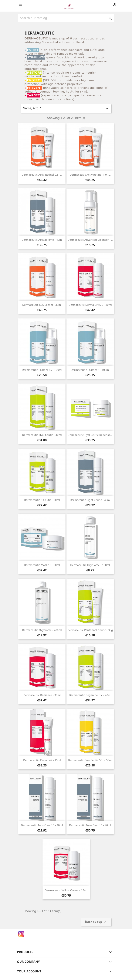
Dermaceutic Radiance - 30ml (42, 695)
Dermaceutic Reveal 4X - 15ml (42, 760)
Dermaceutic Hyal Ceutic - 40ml (42, 435)
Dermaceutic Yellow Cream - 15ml (66, 890)
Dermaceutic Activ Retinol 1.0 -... (90, 175)
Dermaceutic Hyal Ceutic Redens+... (90, 435)
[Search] (66, 18)
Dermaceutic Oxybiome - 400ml (42, 630)
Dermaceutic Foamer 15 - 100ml (42, 370)
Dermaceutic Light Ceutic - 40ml (90, 500)
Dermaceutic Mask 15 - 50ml (42, 565)
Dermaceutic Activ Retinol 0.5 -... (42, 175)
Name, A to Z (66, 108)
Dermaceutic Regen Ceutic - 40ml (90, 695)
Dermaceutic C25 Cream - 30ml (42, 305)
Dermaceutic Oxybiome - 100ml (90, 565)
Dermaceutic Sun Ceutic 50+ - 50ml (90, 760)
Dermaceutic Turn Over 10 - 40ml (42, 825)
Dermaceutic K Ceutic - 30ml (42, 500)
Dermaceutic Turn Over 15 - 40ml (90, 825)
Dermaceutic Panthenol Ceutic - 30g (90, 630)
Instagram (21, 934)
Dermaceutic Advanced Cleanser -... (90, 240)
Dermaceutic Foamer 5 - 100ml (90, 370)
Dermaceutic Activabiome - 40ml (42, 240)
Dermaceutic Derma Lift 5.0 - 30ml (90, 305)
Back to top (96, 922)
